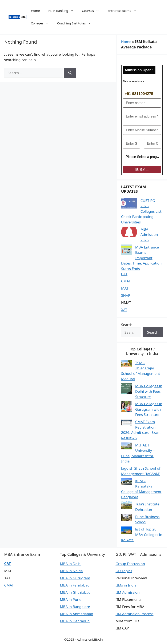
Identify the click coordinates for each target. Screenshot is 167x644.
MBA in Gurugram (75, 578)
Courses (93, 11)
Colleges (42, 23)
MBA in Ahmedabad (77, 614)
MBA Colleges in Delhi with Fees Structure (149, 391)
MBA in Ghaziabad (75, 592)
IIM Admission (127, 592)
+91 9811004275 (139, 94)
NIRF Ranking (63, 11)
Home (35, 11)
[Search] (70, 73)
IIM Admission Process (134, 614)
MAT (125, 288)
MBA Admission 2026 (149, 235)
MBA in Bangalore (75, 607)
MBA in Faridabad (75, 585)
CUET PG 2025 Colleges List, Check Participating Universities (142, 211)
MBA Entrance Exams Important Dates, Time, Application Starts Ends (141, 258)
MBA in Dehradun (75, 621)
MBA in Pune (71, 599)
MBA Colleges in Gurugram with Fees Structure (149, 409)
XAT (124, 310)
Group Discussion (130, 564)
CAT (124, 274)
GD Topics (124, 571)
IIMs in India (126, 585)
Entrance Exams (124, 11)
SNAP (126, 295)
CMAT (126, 281)
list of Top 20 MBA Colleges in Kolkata (142, 534)
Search (127, 325)
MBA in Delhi (71, 564)
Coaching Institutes (76, 23)
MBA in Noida (71, 571)
